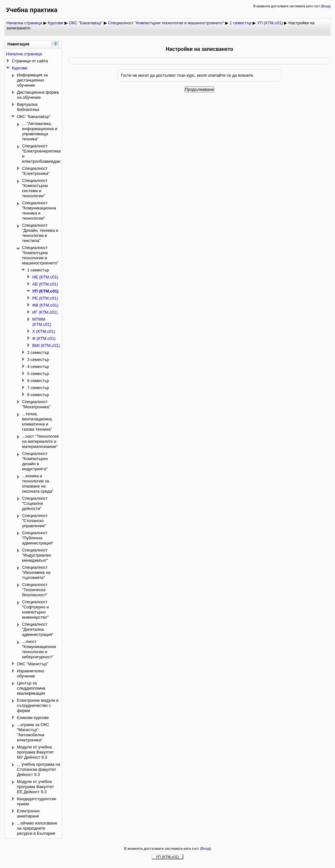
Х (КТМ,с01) (44, 331)
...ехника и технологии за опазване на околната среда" (38, 484)
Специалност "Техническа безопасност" (35, 590)
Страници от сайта (30, 61)
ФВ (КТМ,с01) (45, 305)
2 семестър (38, 352)
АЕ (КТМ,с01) (45, 284)
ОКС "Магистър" (33, 664)
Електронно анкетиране (28, 813)
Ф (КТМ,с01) (44, 338)
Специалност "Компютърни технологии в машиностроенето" (166, 23)
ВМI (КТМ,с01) (46, 345)
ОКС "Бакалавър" (86, 23)
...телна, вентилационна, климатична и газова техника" (37, 422)
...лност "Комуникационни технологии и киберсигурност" (39, 649)
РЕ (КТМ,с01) (45, 298)
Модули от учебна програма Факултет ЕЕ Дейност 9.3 (35, 787)
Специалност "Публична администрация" (38, 538)
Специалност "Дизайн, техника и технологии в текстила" (40, 233)
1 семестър (241, 23)
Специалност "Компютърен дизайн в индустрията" (35, 461)
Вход (326, 6)
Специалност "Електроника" (36, 171)
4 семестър (38, 367)
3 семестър (38, 360)
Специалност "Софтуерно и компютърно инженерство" (35, 610)
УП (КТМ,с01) (270, 23)
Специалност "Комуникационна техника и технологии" (39, 211)
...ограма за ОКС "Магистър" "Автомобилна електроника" (33, 732)
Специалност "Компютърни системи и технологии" (35, 188)
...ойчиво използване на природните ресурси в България (37, 828)
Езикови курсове (33, 718)
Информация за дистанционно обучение (32, 80)
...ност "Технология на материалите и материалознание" (40, 441)
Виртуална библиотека (28, 107)
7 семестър (38, 388)
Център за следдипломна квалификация (31, 688)
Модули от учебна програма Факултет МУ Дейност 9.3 (35, 752)
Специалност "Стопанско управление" (35, 521)
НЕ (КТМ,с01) (45, 277)
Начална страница (24, 23)
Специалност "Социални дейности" (35, 503)
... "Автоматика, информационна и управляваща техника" (40, 131)
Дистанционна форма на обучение (38, 95)
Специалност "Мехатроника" (36, 404)
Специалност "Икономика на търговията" (36, 572)
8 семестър (38, 395)
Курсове (55, 23)
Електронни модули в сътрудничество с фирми (38, 705)
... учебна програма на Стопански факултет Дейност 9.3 (38, 769)
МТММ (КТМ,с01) (42, 322)
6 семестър (38, 381)
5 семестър (38, 374)
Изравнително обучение (31, 673)
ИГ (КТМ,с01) (45, 312)
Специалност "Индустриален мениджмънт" (37, 555)
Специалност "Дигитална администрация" (38, 629)
